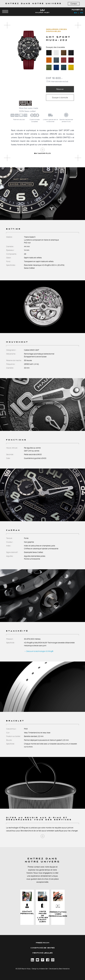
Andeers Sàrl (44, 969)
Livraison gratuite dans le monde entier (50, 121)
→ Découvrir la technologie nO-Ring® (39, 651)
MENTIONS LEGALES (42, 953)
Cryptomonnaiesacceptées (35, 121)
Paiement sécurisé (19, 120)
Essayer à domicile (60, 98)
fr (82, 13)
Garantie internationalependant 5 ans (66, 121)
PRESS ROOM (43, 943)
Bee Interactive (64, 969)
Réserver (60, 89)
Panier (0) (77, 10)
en (76, 13)
